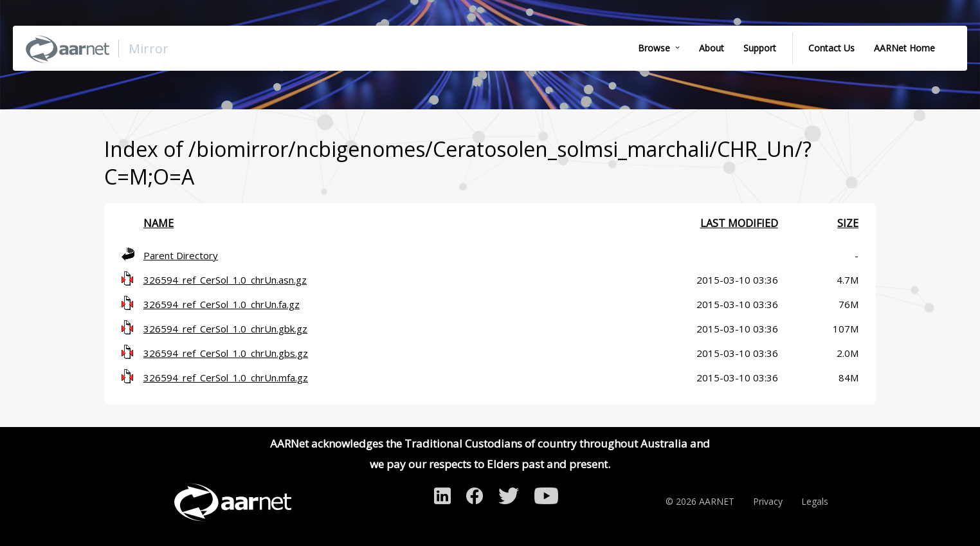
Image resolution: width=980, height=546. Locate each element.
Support (760, 48)
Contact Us (831, 48)
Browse (654, 48)
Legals (815, 501)
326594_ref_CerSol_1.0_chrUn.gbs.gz (226, 353)
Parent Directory (181, 255)
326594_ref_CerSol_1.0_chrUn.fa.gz (222, 304)
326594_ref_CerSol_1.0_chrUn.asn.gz (225, 280)
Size (848, 223)
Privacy (768, 501)
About (712, 48)
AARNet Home (904, 48)
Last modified (739, 223)
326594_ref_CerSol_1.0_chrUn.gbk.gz (225, 329)
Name (159, 223)
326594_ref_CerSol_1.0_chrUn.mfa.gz (226, 378)
